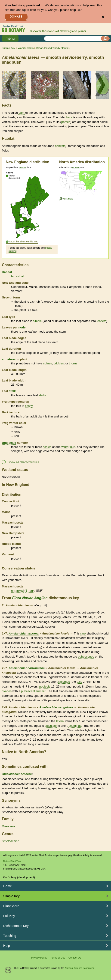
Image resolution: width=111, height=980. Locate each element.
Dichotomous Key (16, 926)
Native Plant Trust (12, 861)
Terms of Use (58, 958)
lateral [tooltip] (60, 721)
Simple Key (8, 48)
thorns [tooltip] (73, 363)
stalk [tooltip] (12, 391)
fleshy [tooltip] (29, 406)
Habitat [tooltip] (7, 272)
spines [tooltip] (48, 363)
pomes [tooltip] (66, 122)
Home (8, 886)
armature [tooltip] (8, 359)
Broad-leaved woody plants (52, 48)
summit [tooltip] (41, 691)
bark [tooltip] (21, 113)
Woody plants (26, 48)
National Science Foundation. (80, 968)
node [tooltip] (22, 327)
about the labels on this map (24, 242)
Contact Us (75, 958)
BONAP (23, 167)
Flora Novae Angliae (30, 598)
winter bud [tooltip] (68, 447)
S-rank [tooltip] (30, 591)
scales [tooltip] (47, 447)
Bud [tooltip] (5, 443)
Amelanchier (10, 841)
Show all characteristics (23, 462)
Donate (16, 17)
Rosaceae (9, 826)
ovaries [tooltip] (7, 691)
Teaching (10, 936)
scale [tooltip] (12, 443)
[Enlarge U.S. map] (82, 184)
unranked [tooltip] (17, 591)
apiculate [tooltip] (51, 726)
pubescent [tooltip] (28, 691)
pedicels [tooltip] (45, 687)
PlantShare (11, 906)
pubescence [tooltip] (86, 657)
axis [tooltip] (79, 682)
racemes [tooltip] (64, 682)
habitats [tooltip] (60, 146)
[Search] (105, 39)
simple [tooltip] (37, 321)
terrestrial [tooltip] (17, 276)
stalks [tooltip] (42, 395)
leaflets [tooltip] (101, 321)
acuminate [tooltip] (75, 726)
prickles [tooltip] (59, 363)
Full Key (9, 916)
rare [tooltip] (83, 633)
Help (7, 946)
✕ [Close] (103, 17)
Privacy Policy (39, 958)
